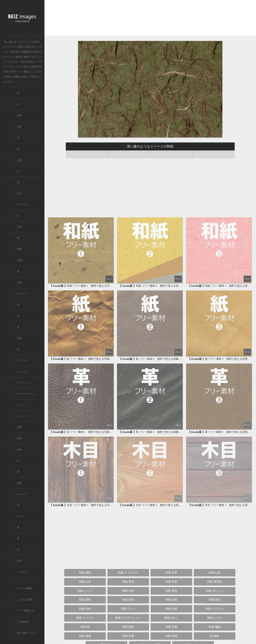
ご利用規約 (23, 622)
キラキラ (22, 294)
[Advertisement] (150, 19)
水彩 (19, 283)
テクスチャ (23, 205)
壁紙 (19, 438)
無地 (19, 450)
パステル (22, 572)
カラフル (22, 360)
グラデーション (26, 394)
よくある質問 (24, 600)
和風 (19, 116)
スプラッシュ (24, 383)
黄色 (19, 483)
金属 (19, 260)
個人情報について (27, 633)
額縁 (19, 338)
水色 (19, 561)
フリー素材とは (26, 611)
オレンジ (22, 494)
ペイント (22, 416)
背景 (19, 427)
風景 (19, 127)
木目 (19, 227)
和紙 (37, 52)
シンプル (22, 372)
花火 (19, 193)
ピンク (21, 516)
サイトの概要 (24, 588)
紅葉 (19, 160)
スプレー (22, 405)
